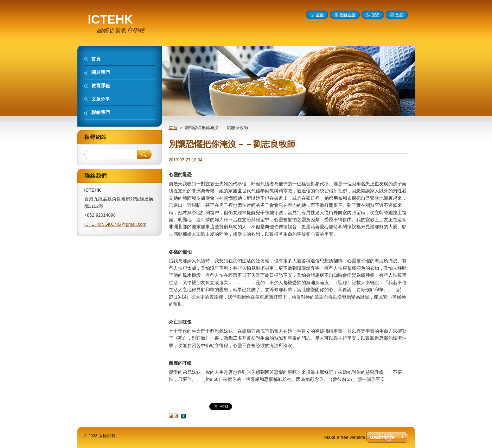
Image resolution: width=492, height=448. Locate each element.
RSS (375, 15)
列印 (400, 15)
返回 (173, 416)
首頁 (173, 128)
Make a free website (345, 437)
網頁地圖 (347, 15)
